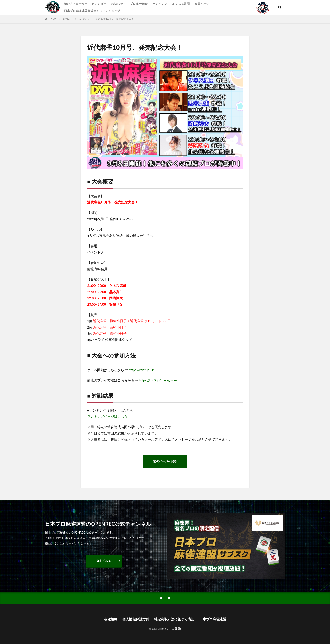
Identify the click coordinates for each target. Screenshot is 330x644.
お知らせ (117, 4)
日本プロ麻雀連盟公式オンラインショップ (92, 11)
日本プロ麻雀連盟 (213, 619)
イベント (84, 19)
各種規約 (111, 619)
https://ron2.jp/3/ (141, 370)
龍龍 (178, 629)
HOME (53, 19)
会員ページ (202, 4)
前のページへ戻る (165, 461)
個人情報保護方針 (136, 619)
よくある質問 (181, 4)
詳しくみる (104, 561)
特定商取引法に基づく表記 (174, 619)
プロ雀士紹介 (139, 4)
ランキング (160, 4)
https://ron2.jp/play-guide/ (158, 380)
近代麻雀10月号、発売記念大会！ (115, 19)
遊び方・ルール (74, 4)
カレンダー (99, 4)
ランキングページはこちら (107, 416)
